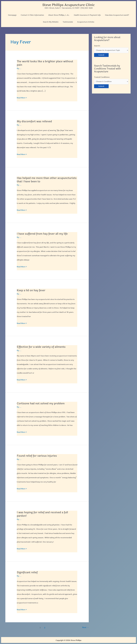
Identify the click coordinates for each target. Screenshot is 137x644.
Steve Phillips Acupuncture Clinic (69, 5)
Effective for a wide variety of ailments (42, 347)
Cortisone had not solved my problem (41, 403)
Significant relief (28, 572)
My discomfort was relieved (35, 121)
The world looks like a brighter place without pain (46, 63)
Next (85, 627)
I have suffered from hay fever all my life (43, 234)
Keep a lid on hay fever (31, 290)
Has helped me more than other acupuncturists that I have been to (39, 180)
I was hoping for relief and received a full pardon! (43, 514)
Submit (101, 55)
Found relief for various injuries (37, 455)
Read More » (22, 98)
